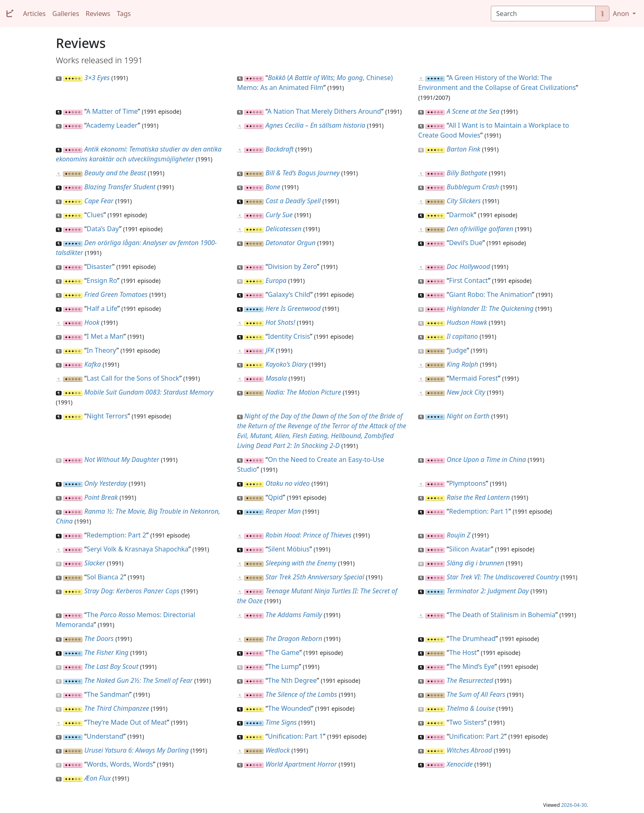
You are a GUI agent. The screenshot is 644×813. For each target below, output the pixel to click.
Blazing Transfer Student (120, 187)
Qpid (275, 497)
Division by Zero (292, 266)
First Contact (468, 280)
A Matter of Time (112, 111)
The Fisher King (106, 652)
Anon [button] (622, 14)
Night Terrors (107, 416)
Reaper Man (283, 511)
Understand (105, 736)
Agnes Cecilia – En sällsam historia (315, 125)
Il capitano (462, 336)
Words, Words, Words (120, 764)
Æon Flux (97, 778)
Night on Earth (468, 416)
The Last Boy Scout (111, 666)
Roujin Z (459, 535)
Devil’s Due (466, 243)
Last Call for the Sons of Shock (133, 378)
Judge (458, 350)
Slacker (95, 563)
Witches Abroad (469, 750)
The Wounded (290, 708)
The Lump (284, 666)
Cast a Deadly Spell (293, 201)
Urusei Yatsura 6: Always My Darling (136, 750)
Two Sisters (467, 722)
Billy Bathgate (467, 173)
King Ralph (463, 364)
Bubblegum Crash (473, 187)
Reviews (98, 14)
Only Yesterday (106, 483)
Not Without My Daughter (122, 459)
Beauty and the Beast (115, 173)
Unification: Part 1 (295, 736)
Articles (34, 14)
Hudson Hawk (467, 322)
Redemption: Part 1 (479, 511)
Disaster (99, 266)
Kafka (92, 364)
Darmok (461, 215)
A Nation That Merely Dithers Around (324, 111)
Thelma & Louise (471, 708)
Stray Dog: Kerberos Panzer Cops (132, 591)
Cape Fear (99, 201)
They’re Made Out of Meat (127, 722)
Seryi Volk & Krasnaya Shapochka (138, 549)
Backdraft (279, 149)
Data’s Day (103, 229)
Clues (95, 215)
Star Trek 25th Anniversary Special (315, 577)
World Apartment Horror (301, 764)
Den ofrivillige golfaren (480, 229)
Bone (273, 187)
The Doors (99, 638)
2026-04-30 (574, 805)
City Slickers (464, 201)
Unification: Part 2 (476, 736)
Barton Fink (464, 149)
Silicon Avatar (470, 549)
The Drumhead (473, 638)
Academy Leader (112, 125)
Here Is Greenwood (293, 308)
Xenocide (460, 764)
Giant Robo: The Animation (490, 294)
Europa (276, 280)
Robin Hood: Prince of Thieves (308, 535)
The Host (463, 652)
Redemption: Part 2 (116, 535)
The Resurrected (470, 680)
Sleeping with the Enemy (301, 563)
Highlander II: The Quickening (490, 308)
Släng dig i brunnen (476, 563)
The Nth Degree (293, 680)
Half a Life (102, 308)
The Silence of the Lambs (301, 694)
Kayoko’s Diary (286, 364)
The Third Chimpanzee (117, 708)
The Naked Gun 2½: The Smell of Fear (138, 680)
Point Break (101, 497)
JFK (270, 350)
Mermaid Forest (473, 378)
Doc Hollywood (469, 266)
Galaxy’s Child (289, 294)
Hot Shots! (280, 322)
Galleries (66, 14)
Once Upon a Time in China (486, 459)
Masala (276, 378)
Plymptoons (467, 483)
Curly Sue (279, 215)
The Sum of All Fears (476, 694)
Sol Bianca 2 (105, 577)
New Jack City (466, 392)
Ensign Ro (102, 280)
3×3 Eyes (97, 78)
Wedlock (277, 750)
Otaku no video (287, 483)
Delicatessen (283, 229)
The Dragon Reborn (294, 638)
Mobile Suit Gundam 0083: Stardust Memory (149, 392)
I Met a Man (105, 336)
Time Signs (281, 722)
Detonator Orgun (290, 243)
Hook (92, 322)
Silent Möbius (289, 549)
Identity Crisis (289, 336)
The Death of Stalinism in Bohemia (502, 615)
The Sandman (108, 694)
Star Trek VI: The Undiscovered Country (503, 577)
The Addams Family (294, 615)
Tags (124, 14)
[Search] (543, 14)
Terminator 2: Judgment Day (488, 591)
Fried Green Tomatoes (116, 294)
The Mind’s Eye (472, 666)
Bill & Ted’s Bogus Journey (302, 173)
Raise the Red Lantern (478, 497)
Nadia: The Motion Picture (303, 392)
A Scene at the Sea (473, 111)
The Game (284, 652)
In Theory (101, 350)
